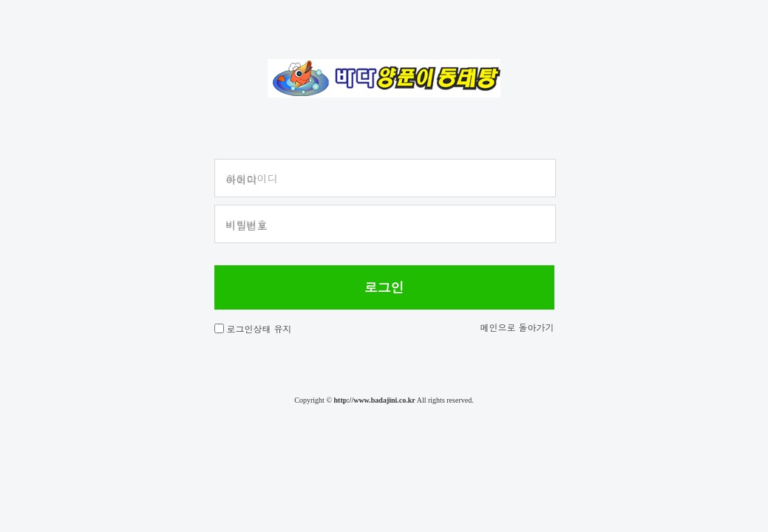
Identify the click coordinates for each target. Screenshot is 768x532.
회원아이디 (252, 178)
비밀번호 (247, 224)
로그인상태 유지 (259, 328)
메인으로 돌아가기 (517, 327)
